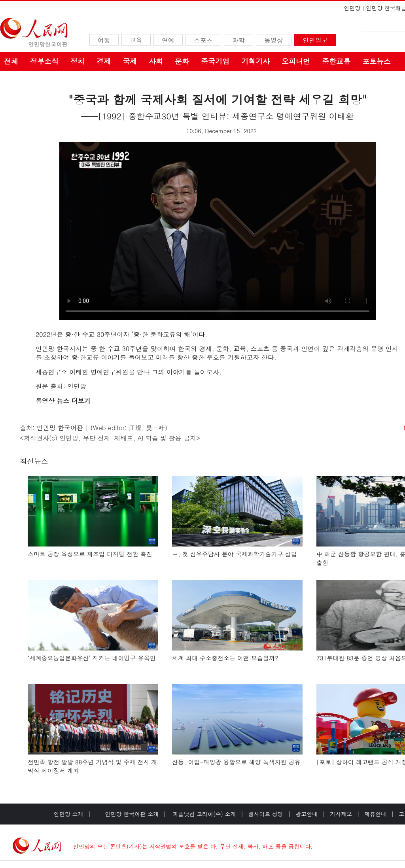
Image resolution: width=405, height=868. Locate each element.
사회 (156, 61)
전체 (11, 61)
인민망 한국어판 (60, 428)
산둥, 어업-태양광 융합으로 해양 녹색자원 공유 (236, 762)
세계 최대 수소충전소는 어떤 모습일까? (225, 658)
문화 (182, 61)
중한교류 (336, 61)
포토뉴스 (377, 61)
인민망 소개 (69, 814)
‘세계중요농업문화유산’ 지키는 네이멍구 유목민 (92, 658)
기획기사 (255, 61)
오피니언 (296, 61)
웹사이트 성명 (266, 814)
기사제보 (341, 814)
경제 (104, 61)
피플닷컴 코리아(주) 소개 (203, 814)
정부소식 (44, 61)
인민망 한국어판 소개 (132, 814)
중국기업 (215, 61)
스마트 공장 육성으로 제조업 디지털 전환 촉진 (90, 554)
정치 (78, 61)
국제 (130, 61)
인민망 (352, 8)
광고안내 (307, 814)
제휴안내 (375, 814)
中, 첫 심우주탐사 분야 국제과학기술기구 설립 (235, 554)
